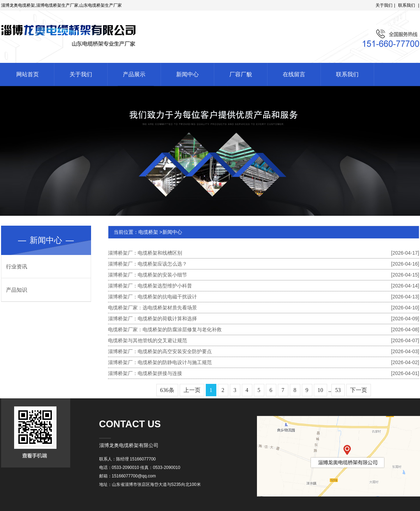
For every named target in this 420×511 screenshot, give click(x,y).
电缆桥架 (148, 232)
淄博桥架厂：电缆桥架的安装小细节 (264, 275)
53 (338, 390)
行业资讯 (17, 266)
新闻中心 (187, 74)
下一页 (359, 390)
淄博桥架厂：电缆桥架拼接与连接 (264, 373)
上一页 (192, 390)
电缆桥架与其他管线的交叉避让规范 (264, 340)
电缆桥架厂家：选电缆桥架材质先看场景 (264, 308)
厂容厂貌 (241, 74)
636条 (167, 390)
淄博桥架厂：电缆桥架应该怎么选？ (264, 264)
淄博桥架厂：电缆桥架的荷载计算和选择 (264, 319)
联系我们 (408, 5)
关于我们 (386, 5)
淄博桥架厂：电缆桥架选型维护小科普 (264, 286)
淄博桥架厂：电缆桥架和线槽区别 (264, 253)
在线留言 (294, 74)
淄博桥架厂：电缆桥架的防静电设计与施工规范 (264, 362)
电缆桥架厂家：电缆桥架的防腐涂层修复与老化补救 (264, 329)
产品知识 (17, 290)
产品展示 (134, 74)
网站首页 (28, 74)
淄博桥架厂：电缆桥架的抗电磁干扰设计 (264, 297)
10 (320, 390)
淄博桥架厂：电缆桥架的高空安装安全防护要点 (264, 351)
